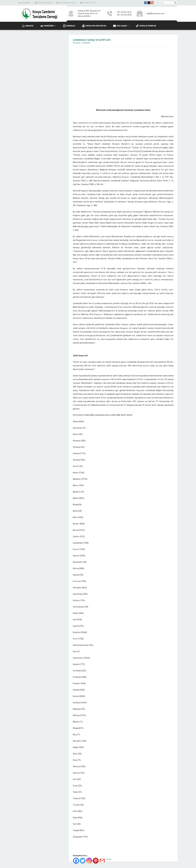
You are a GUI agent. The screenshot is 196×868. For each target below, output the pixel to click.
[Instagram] (89, 861)
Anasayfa (77, 43)
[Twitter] (83, 861)
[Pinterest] (96, 861)
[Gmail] (102, 861)
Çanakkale (86, 43)
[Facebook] (76, 861)
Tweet (109, 859)
